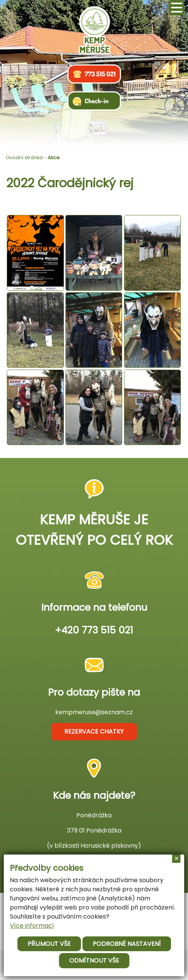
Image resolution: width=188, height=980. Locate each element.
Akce (54, 158)
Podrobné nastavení (127, 944)
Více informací (32, 926)
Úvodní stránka (24, 158)
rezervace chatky (94, 731)
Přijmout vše (49, 944)
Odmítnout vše (94, 960)
